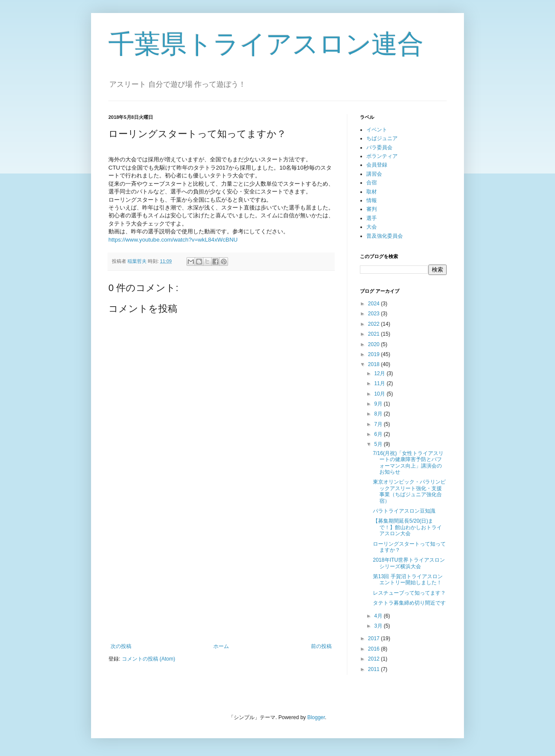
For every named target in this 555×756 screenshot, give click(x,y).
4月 (379, 616)
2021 (375, 334)
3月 (379, 626)
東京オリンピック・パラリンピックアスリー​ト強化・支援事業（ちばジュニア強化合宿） (409, 491)
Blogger (316, 717)
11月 (380, 383)
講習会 (374, 174)
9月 (379, 404)
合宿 (372, 183)
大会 (372, 227)
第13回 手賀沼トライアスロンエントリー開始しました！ (408, 579)
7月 (379, 424)
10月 (380, 394)
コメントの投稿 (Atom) (149, 659)
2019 (375, 354)
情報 (372, 200)
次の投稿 (121, 646)
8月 (379, 414)
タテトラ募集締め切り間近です (409, 603)
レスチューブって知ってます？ (409, 593)
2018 (375, 364)
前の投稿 (321, 646)
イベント (377, 130)
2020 (375, 344)
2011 (375, 669)
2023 (375, 314)
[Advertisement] (221, 572)
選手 (372, 218)
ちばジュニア (382, 138)
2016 (375, 649)
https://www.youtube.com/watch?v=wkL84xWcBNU (173, 240)
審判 (372, 209)
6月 (379, 434)
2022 (375, 324)
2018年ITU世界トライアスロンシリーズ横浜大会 (409, 563)
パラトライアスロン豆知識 (404, 511)
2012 (375, 659)
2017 (375, 638)
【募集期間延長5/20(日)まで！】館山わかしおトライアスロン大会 (407, 527)
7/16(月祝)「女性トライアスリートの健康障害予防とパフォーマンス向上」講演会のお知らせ (408, 463)
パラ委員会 (379, 147)
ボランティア (382, 156)
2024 (375, 304)
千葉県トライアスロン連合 (266, 44)
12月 (380, 373)
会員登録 (377, 165)
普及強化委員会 (385, 236)
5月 (379, 444)
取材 (372, 192)
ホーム (221, 646)
